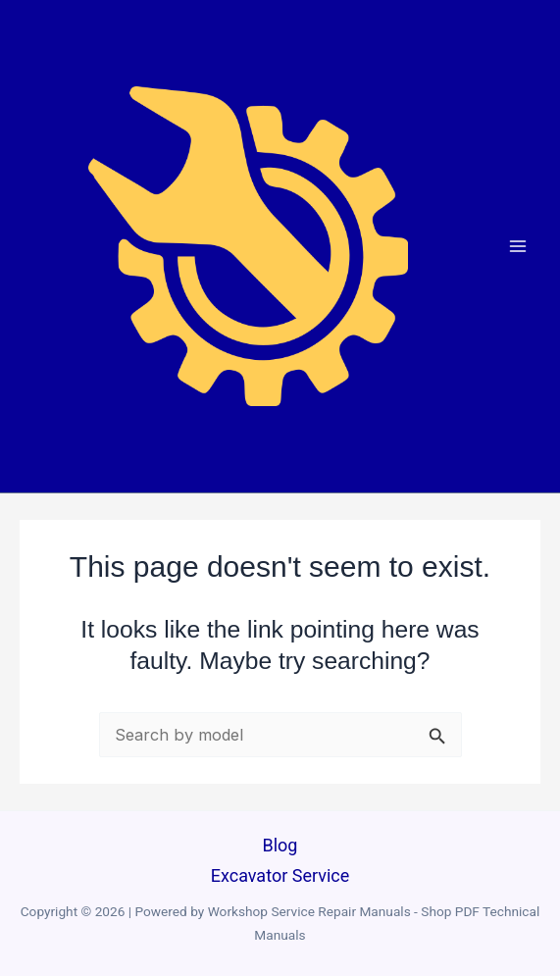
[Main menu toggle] (518, 246)
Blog (280, 845)
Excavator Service (280, 875)
